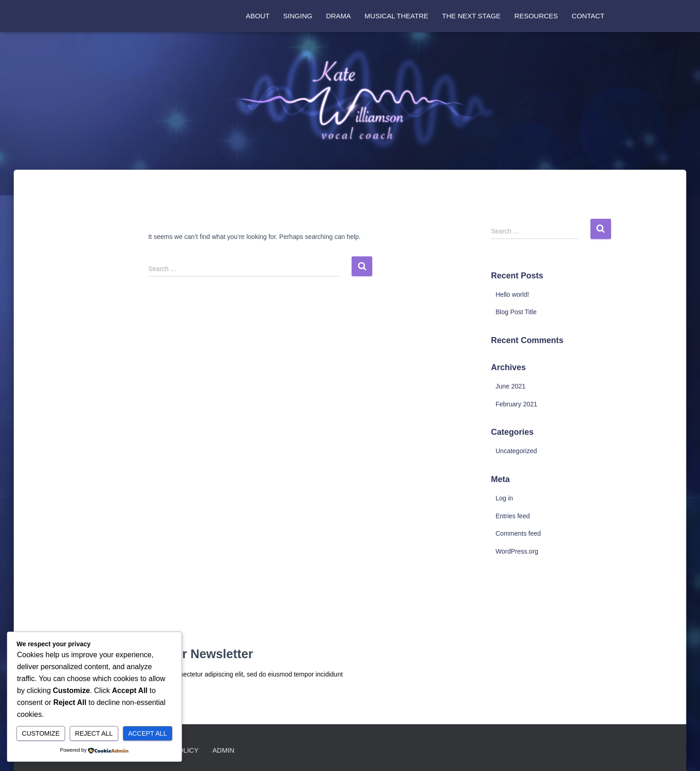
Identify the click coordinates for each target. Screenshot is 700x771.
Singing (298, 16)
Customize (41, 733)
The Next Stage (471, 16)
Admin (224, 750)
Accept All (147, 733)
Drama (338, 16)
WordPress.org (517, 551)
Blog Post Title (516, 312)
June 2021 (510, 386)
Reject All (94, 733)
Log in (504, 498)
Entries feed (513, 516)
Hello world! (512, 294)
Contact (588, 16)
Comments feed (518, 533)
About (258, 16)
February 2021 (516, 404)
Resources (536, 16)
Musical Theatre (396, 16)
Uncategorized (516, 451)
